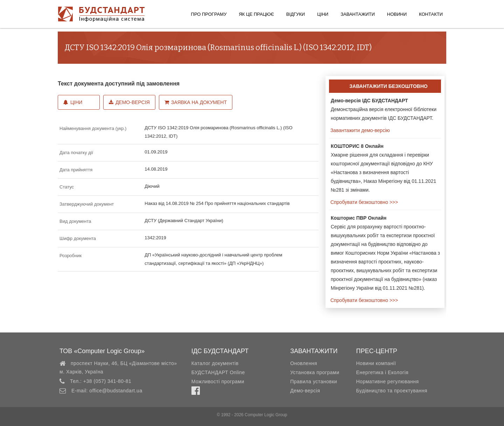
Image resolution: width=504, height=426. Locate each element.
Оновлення (304, 363)
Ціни (323, 14)
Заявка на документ (196, 102)
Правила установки (314, 382)
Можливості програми (218, 382)
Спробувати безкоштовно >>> (363, 202)
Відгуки (296, 14)
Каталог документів (215, 363)
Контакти (431, 14)
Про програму (209, 14)
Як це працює (256, 14)
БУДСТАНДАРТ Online (218, 372)
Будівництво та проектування (391, 391)
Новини (397, 14)
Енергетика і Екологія (382, 372)
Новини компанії (376, 363)
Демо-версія (129, 102)
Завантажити (358, 14)
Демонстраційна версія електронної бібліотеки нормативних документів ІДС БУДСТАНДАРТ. (384, 109)
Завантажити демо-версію (359, 130)
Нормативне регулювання (387, 382)
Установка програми (315, 372)
